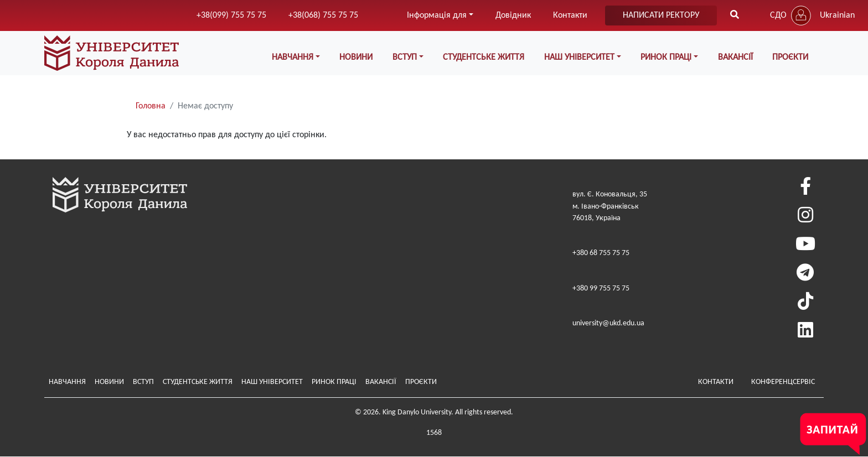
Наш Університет (272, 382)
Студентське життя (484, 58)
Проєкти (790, 58)
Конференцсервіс (783, 382)
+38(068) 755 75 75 (323, 15)
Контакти (570, 15)
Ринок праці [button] (666, 58)
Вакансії (735, 58)
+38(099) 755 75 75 (231, 15)
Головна (151, 106)
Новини (356, 58)
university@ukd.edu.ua (608, 323)
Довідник (513, 15)
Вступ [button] (405, 58)
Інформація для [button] (437, 15)
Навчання (67, 382)
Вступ (143, 382)
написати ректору (661, 15)
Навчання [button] (293, 58)
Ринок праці (334, 382)
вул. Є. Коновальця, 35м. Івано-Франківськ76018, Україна (610, 206)
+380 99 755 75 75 (601, 289)
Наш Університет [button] (579, 58)
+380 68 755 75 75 (601, 253)
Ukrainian (837, 15)
